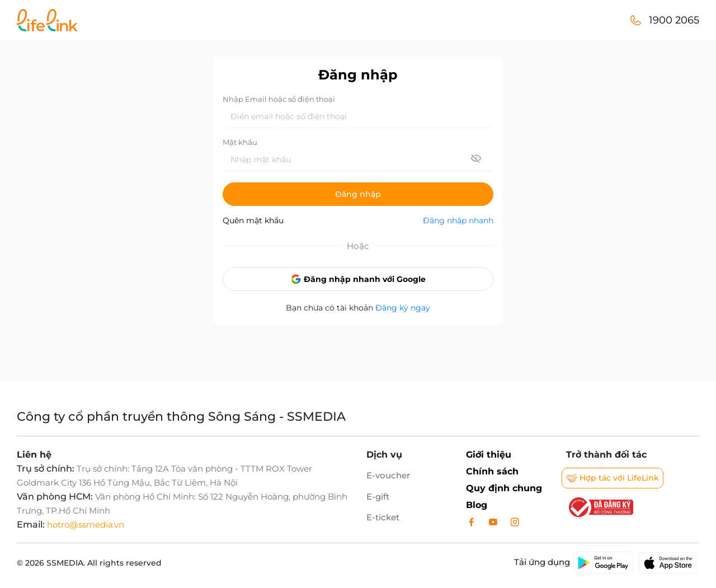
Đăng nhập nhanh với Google (358, 279)
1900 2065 (674, 20)
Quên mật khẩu (253, 220)
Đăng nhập (358, 194)
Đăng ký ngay (403, 308)
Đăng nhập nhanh (458, 220)
